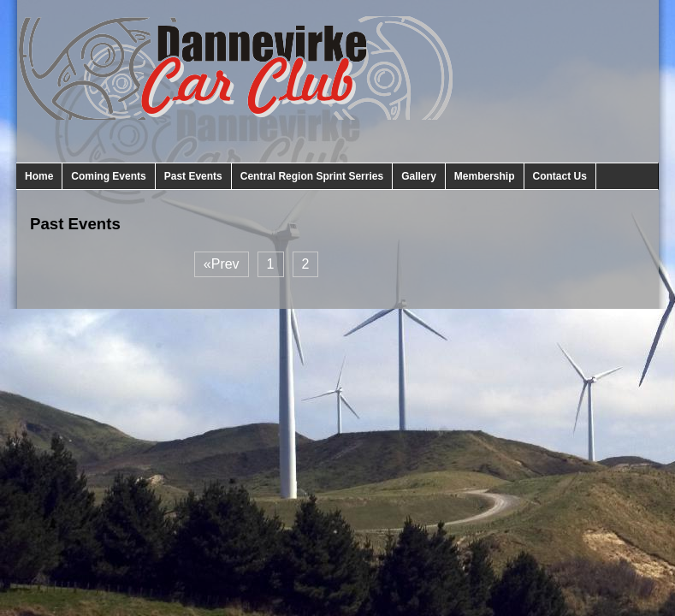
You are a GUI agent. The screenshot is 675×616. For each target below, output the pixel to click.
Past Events (193, 176)
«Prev (222, 264)
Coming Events (108, 176)
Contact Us (560, 176)
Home (39, 176)
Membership (485, 176)
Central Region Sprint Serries (312, 176)
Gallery (419, 176)
